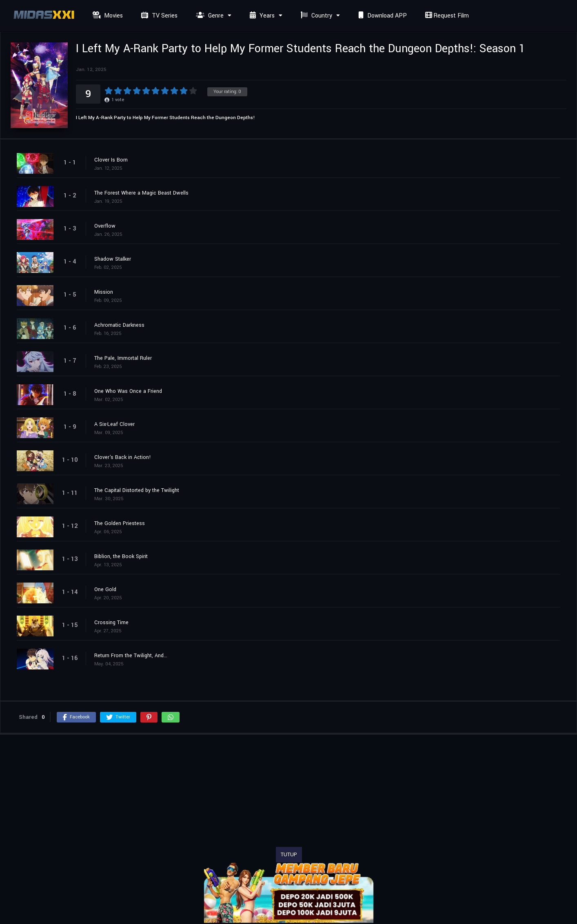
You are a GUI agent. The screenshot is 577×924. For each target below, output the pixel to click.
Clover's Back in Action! (123, 457)
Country (315, 16)
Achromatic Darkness (119, 325)
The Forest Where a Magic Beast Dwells (141, 193)
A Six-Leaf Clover (114, 424)
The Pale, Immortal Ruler (123, 358)
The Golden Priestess (120, 523)
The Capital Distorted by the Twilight (137, 490)
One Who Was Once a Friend (128, 391)
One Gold (105, 589)
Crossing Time (111, 623)
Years (261, 16)
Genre (209, 16)
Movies (107, 16)
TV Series (158, 16)
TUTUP (289, 855)
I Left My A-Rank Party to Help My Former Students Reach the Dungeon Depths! (165, 118)
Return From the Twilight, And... (131, 656)
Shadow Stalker (113, 259)
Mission (104, 292)
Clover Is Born (111, 160)
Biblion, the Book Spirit (121, 556)
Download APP (382, 16)
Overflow (105, 226)
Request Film (446, 16)
